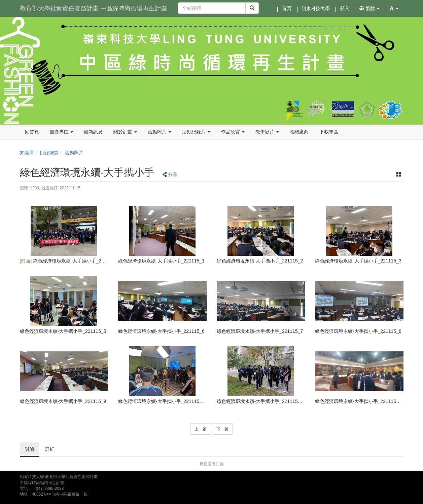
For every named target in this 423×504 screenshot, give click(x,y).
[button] (394, 8)
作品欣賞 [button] (233, 132)
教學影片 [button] (267, 132)
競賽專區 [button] (62, 132)
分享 (173, 175)
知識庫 (27, 153)
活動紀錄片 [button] (196, 132)
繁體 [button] (369, 8)
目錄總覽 (49, 153)
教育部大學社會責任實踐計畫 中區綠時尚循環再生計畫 (93, 8)
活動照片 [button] (160, 132)
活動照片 (74, 153)
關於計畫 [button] (125, 132)
